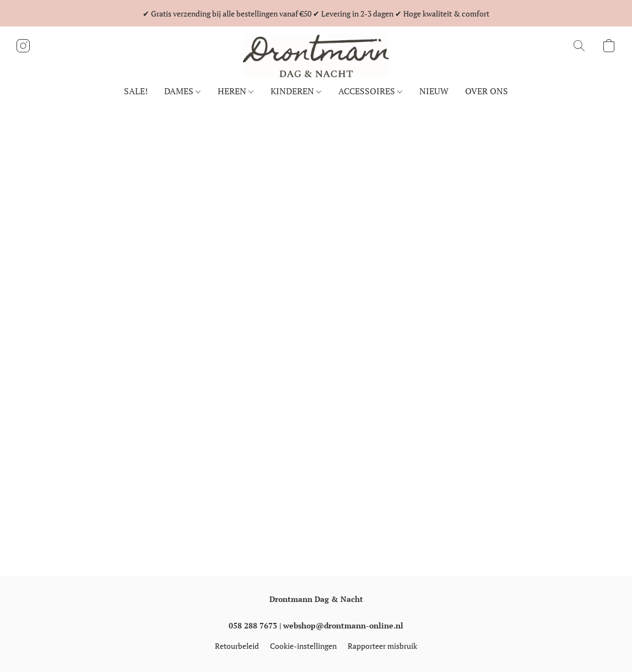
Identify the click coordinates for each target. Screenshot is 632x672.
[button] (316, 56)
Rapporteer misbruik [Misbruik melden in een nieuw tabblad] (382, 646)
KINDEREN (296, 91)
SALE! (136, 91)
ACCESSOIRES (370, 91)
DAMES (182, 91)
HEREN (236, 91)
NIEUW (434, 91)
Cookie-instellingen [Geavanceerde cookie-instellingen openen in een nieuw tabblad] (303, 646)
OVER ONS (487, 91)
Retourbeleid (237, 646)
